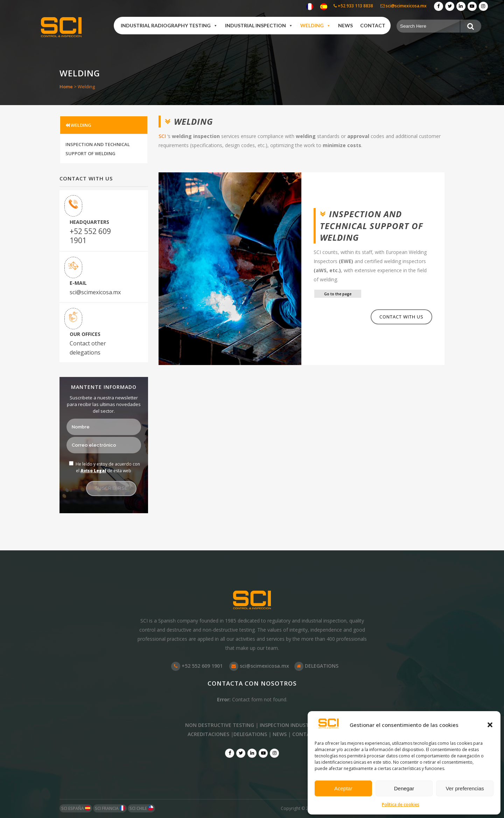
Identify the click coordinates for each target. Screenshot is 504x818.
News (345, 25)
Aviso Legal (93, 471)
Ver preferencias (465, 788)
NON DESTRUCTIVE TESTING (220, 725)
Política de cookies (401, 805)
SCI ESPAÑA (76, 808)
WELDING (78, 125)
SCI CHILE (141, 808)
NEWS (280, 734)
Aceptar (343, 788)
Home (66, 87)
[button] (490, 725)
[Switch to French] (310, 7)
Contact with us (401, 317)
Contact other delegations (88, 348)
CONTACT (304, 734)
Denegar (404, 788)
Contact (373, 25)
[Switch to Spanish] (324, 7)
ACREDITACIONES (208, 734)
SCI (162, 136)
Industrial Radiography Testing (169, 26)
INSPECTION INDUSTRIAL (289, 725)
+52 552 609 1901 (90, 236)
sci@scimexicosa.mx (404, 6)
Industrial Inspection (259, 26)
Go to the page (338, 294)
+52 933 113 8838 (353, 6)
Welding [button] (316, 26)
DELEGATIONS (316, 666)
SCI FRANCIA (110, 808)
